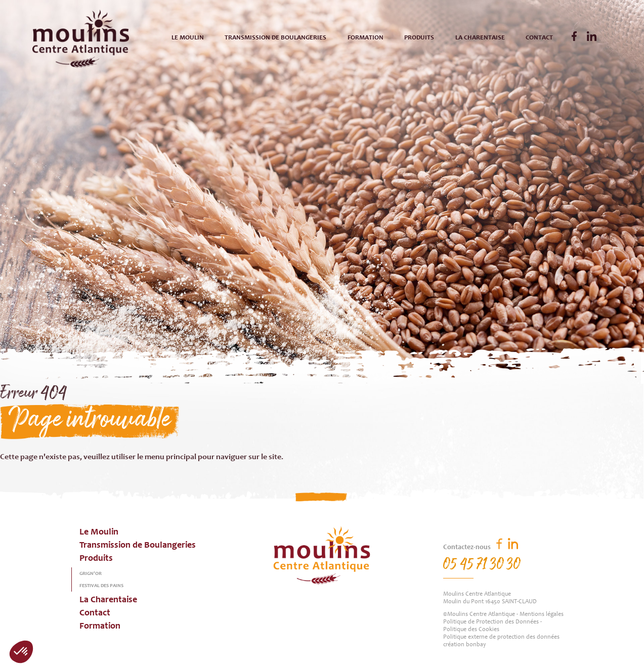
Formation (366, 38)
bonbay (476, 645)
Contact (539, 38)
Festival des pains (101, 586)
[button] (21, 652)
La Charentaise (480, 38)
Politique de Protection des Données (491, 622)
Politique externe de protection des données (501, 637)
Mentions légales (542, 614)
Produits (419, 38)
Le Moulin (188, 38)
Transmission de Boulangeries (275, 38)
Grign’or (91, 574)
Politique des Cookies (471, 630)
